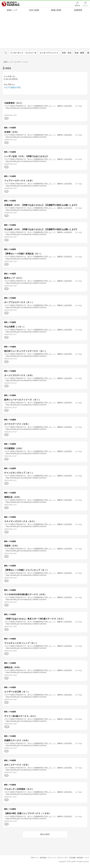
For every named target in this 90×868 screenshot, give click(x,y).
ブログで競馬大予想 (12, 88)
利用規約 (80, 858)
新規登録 (43, 858)
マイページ (52, 858)
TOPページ (35, 858)
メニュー (85, 5)
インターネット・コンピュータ (23, 53)
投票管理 (78, 10)
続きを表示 (45, 834)
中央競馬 (13, 128)
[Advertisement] (45, 31)
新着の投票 (56, 10)
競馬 (6, 128)
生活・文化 (67, 53)
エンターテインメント (49, 53)
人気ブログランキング (11, 4)
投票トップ (12, 10)
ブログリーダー (62, 858)
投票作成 (77, 5)
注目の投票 (34, 10)
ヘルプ (87, 858)
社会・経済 (79, 53)
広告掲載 (72, 858)
